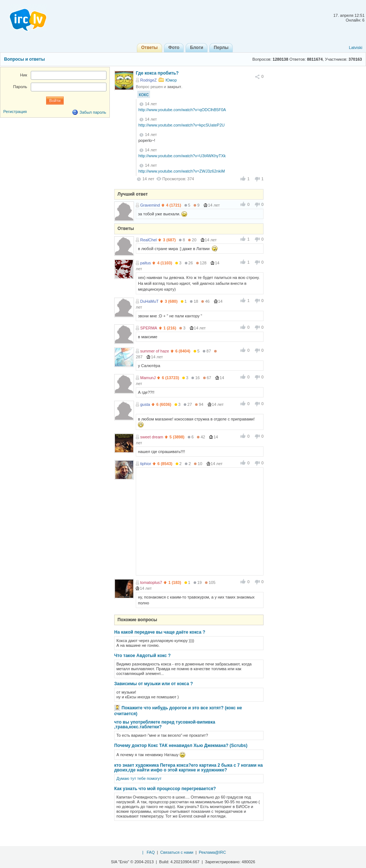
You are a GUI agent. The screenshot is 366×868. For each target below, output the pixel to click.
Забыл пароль (93, 112)
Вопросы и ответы (24, 59)
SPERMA (149, 328)
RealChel (148, 240)
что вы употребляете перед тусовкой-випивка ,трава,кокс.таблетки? (165, 724)
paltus (145, 263)
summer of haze (155, 351)
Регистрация (15, 112)
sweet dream (152, 437)
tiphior (146, 464)
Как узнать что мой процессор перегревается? (165, 789)
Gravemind (150, 205)
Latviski (356, 48)
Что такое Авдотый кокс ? (142, 656)
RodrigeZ (148, 80)
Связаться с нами (177, 852)
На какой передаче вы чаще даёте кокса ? (160, 632)
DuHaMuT (149, 301)
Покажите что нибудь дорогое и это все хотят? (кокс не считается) (178, 711)
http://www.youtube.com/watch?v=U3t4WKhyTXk (182, 156)
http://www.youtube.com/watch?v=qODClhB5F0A (182, 110)
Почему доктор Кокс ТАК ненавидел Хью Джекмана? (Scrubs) (181, 746)
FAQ (151, 852)
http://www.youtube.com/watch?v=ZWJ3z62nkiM (182, 171)
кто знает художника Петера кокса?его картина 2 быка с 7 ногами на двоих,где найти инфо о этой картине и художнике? (188, 768)
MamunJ (148, 378)
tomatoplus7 (151, 582)
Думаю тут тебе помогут (139, 778)
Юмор (171, 80)
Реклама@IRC (212, 852)
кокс (144, 94)
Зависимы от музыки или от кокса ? (154, 684)
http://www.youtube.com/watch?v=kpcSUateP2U (182, 125)
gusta (145, 404)
